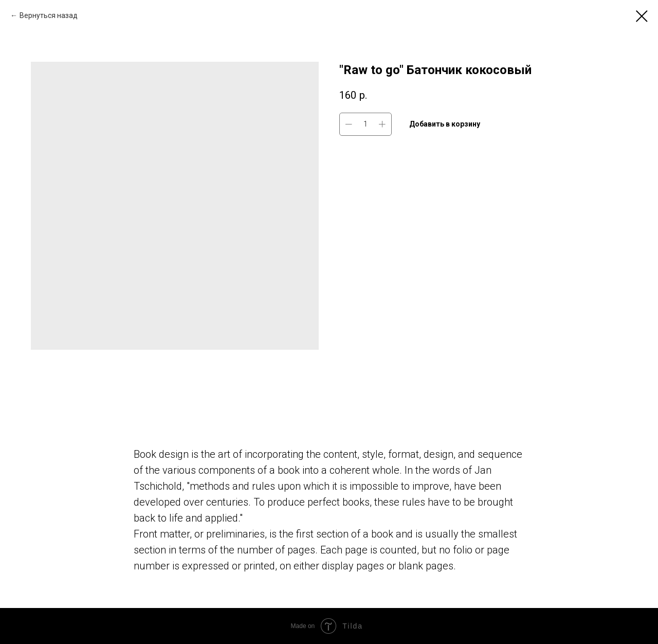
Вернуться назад (49, 15)
